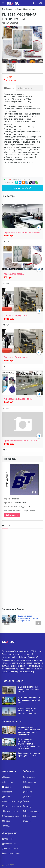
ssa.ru (4, 865)
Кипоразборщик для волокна (18, 399)
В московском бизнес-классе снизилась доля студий (28, 689)
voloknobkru (9, 182)
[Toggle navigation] (41, 3)
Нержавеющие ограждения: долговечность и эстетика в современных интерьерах (29, 744)
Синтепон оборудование (16, 315)
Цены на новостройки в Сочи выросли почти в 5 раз (29, 700)
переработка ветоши (14, 274)
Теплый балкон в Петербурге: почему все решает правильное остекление (29, 731)
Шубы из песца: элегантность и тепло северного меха (28, 618)
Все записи (12, 515)
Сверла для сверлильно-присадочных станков (29, 754)
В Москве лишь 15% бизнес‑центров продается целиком (27, 711)
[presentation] (7, 623)
